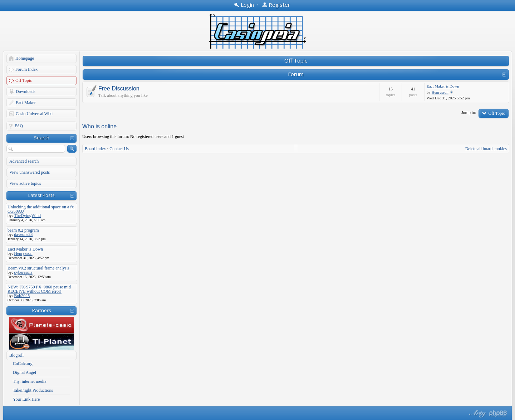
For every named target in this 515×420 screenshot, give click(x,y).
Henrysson (440, 92)
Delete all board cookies (486, 149)
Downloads (26, 92)
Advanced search (24, 161)
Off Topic (24, 80)
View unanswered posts (30, 172)
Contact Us (119, 149)
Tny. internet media (30, 381)
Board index (95, 149)
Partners (42, 310)
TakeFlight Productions (33, 390)
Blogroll (16, 355)
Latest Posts (41, 195)
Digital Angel (24, 372)
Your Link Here (26, 399)
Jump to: (469, 113)
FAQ (19, 126)
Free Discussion (119, 89)
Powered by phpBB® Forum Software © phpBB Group (498, 414)
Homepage (25, 58)
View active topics (25, 183)
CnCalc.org (23, 364)
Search (42, 138)
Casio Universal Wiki (34, 114)
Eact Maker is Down (443, 86)
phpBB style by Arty (477, 414)
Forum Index (26, 69)
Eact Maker (26, 103)
